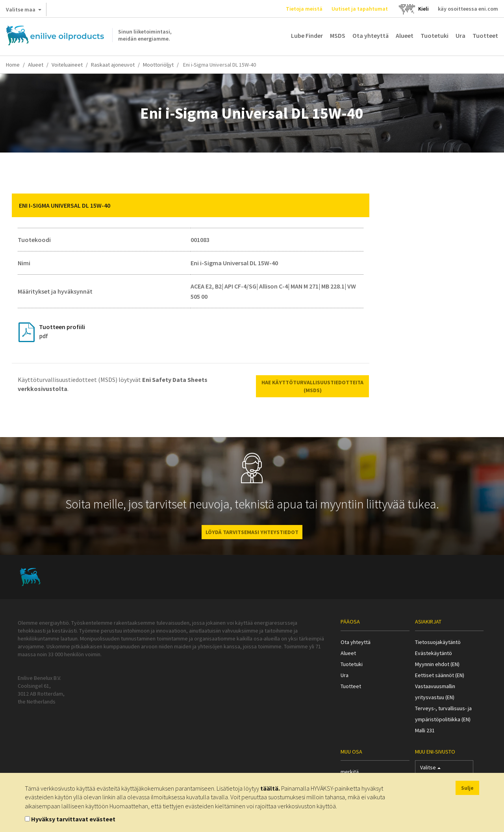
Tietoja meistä (304, 9)
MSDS (338, 35)
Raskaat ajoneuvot (113, 65)
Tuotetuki (435, 35)
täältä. (270, 788)
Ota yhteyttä (371, 35)
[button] (358, 205)
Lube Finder (307, 35)
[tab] (191, 205)
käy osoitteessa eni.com (468, 9)
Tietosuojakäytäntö (438, 642)
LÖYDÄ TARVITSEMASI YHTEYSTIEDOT (252, 532)
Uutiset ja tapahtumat (360, 9)
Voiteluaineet (67, 65)
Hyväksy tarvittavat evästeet (73, 819)
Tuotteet (485, 35)
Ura (460, 35)
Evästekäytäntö (434, 653)
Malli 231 (425, 730)
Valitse (430, 769)
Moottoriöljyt (158, 65)
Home (13, 65)
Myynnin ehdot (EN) (437, 664)
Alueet (405, 35)
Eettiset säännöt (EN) (440, 675)
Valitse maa (24, 11)
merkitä (350, 772)
